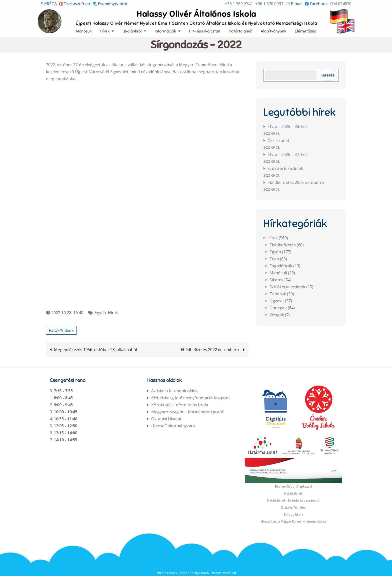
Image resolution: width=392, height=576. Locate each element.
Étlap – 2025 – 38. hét (287, 126)
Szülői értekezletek (285, 168)
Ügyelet (277, 301)
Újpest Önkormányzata (173, 426)
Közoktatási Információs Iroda (180, 405)
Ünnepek (278, 308)
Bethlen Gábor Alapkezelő (293, 486)
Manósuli (84, 31)
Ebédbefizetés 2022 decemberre (211, 350)
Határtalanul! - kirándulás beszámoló (293, 500)
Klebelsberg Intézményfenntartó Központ (190, 398)
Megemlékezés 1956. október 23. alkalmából (95, 350)
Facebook (316, 4)
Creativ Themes (210, 573)
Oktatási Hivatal (166, 419)
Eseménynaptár (110, 4)
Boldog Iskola (293, 514)
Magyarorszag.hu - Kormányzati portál (188, 412)
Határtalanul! (240, 31)
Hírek (105, 31)
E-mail (294, 4)
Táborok (278, 294)
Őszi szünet (278, 140)
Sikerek (276, 280)
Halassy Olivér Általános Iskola (196, 14)
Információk (165, 31)
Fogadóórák (281, 266)
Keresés (327, 75)
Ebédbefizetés (283, 245)
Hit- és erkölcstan (205, 31)
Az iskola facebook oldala (175, 391)
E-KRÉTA (49, 4)
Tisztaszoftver (75, 4)
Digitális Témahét (293, 507)
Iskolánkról (132, 31)
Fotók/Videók (61, 330)
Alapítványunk (273, 31)
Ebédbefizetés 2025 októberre (296, 182)
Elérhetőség (305, 31)
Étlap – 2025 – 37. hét (287, 154)
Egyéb (100, 313)
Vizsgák (277, 315)
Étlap (274, 259)
